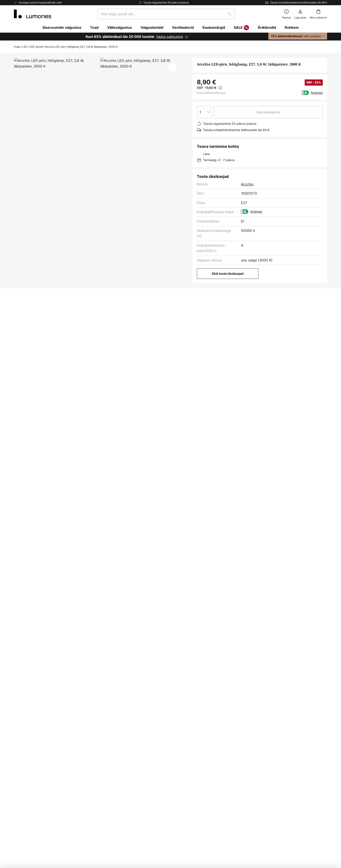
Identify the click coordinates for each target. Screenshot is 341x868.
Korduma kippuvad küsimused (39, 722)
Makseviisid (23, 737)
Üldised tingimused (241, 729)
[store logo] (33, 14)
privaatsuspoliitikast (184, 680)
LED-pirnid (36, 47)
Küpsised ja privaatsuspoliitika (250, 722)
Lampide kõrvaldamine (245, 837)
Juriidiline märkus (240, 737)
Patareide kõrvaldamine (213, 837)
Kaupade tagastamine (32, 752)
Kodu (17, 47)
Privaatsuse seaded (95, 837)
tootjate (196, 684)
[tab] (33, 312)
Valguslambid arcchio (33, 490)
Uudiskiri (127, 722)
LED (25, 47)
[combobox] (166, 14)
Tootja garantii (26, 767)
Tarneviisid (23, 744)
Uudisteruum (130, 744)
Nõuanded (153, 737)
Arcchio (247, 184)
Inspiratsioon (130, 737)
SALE (241, 28)
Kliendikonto (24, 760)
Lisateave (72, 312)
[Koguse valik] (204, 112)
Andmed (317, 93)
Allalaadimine (109, 312)
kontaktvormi (229, 675)
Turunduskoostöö (134, 729)
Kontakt (20, 729)
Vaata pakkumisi (170, 37)
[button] (172, 67)
